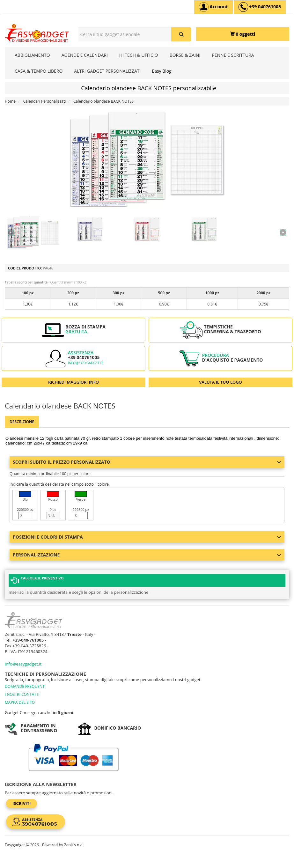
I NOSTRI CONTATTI (22, 694)
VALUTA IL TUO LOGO (220, 382)
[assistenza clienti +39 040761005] (260, 7)
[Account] (213, 7)
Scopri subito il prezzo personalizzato (147, 462)
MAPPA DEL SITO (20, 702)
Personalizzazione (147, 555)
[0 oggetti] (243, 34)
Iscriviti (22, 803)
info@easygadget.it (86, 363)
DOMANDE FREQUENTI (25, 686)
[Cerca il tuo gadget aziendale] (181, 34)
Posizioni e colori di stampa (147, 537)
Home (10, 101)
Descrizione (22, 422)
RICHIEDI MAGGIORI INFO (73, 382)
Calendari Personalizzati (45, 101)
